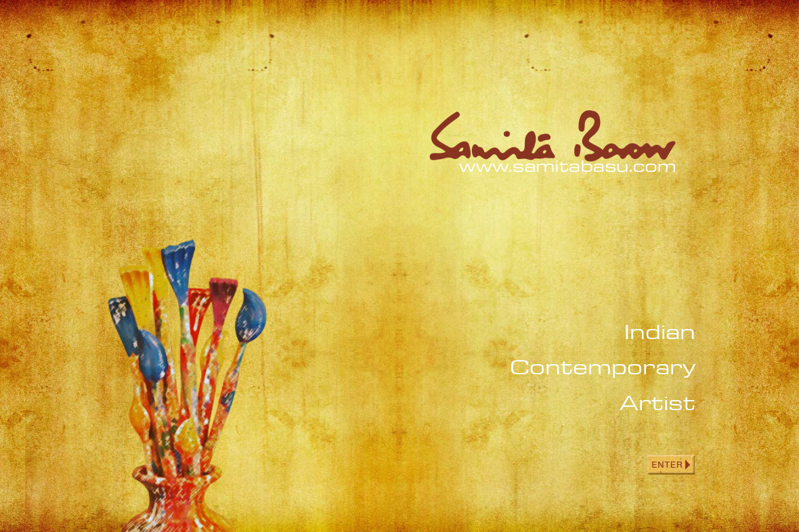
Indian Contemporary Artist (603, 367)
